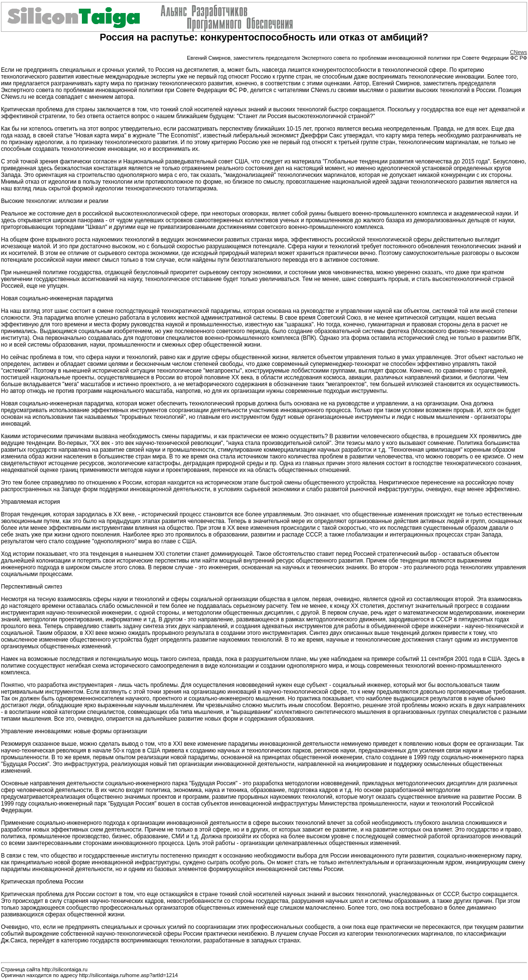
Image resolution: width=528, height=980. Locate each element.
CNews (519, 52)
